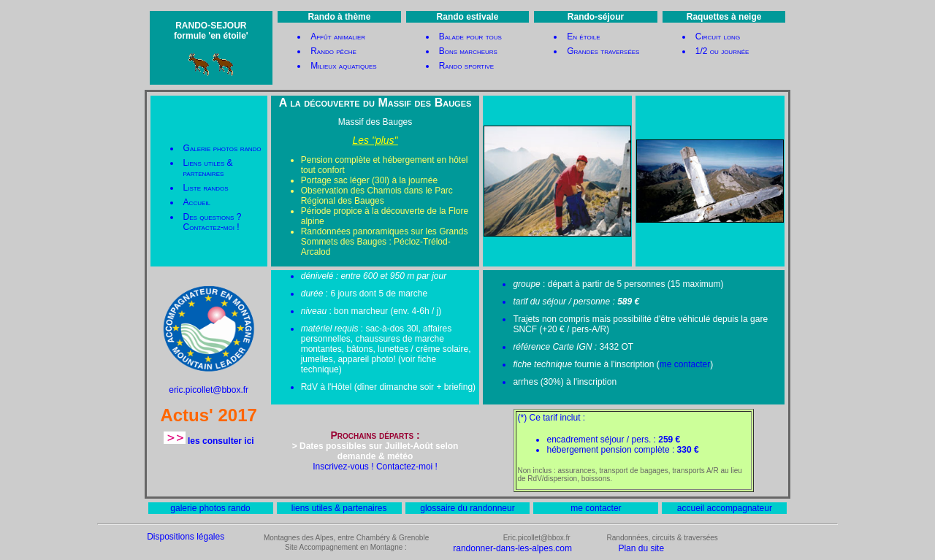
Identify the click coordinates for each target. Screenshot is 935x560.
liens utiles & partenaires (339, 508)
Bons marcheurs (468, 51)
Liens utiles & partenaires (208, 168)
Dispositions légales (186, 537)
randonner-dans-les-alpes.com (512, 548)
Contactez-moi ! (211, 227)
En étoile (583, 37)
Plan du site (641, 548)
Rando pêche (333, 51)
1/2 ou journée (722, 51)
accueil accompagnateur (725, 508)
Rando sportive (466, 66)
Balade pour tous (470, 37)
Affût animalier (338, 37)
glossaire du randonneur (467, 508)
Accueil (197, 202)
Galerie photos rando (222, 148)
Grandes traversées (603, 51)
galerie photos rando (210, 508)
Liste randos (206, 188)
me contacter (685, 364)
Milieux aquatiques (344, 66)
